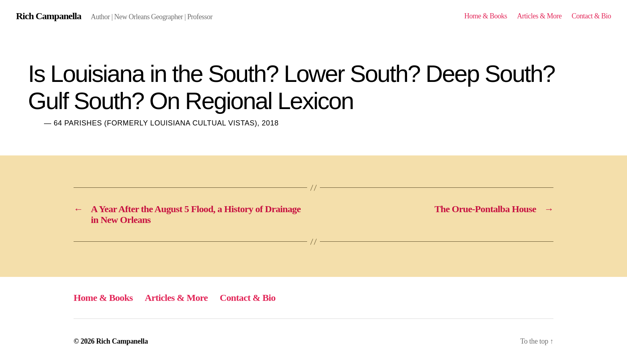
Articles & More (539, 16)
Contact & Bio (591, 16)
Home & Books (486, 16)
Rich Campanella (49, 16)
